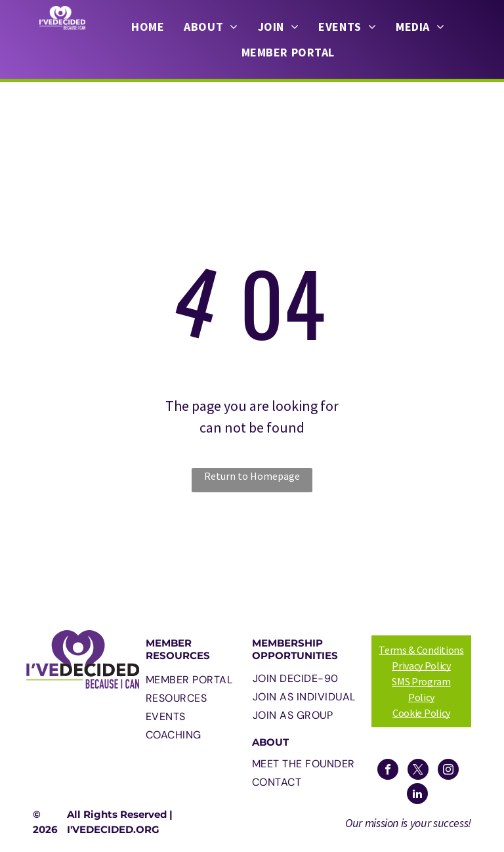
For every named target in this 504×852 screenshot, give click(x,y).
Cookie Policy (421, 713)
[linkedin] (417, 795)
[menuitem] (148, 27)
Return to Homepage (252, 476)
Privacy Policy (421, 666)
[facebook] (388, 771)
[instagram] (448, 771)
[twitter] (418, 771)
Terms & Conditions (421, 650)
